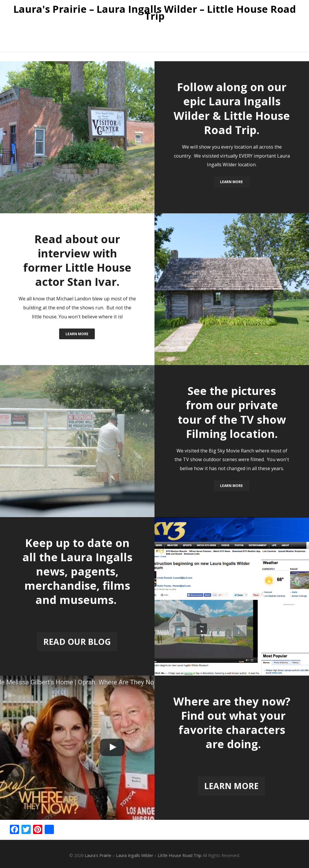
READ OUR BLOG (77, 642)
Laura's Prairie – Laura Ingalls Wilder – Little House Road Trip (155, 13)
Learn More (231, 182)
